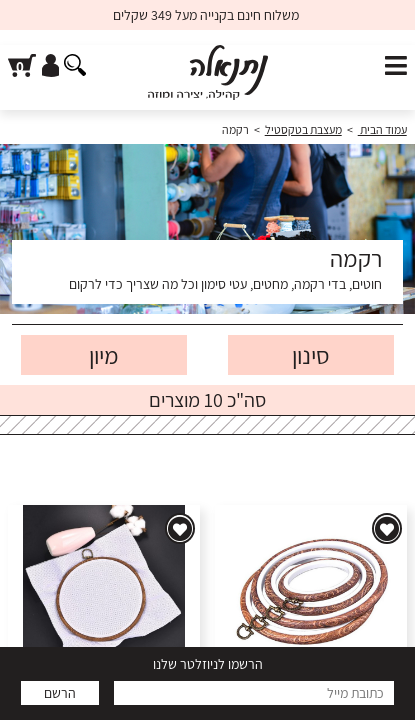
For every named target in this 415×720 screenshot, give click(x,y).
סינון (311, 355)
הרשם (60, 693)
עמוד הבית (382, 129)
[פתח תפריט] (396, 66)
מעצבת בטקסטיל (303, 129)
